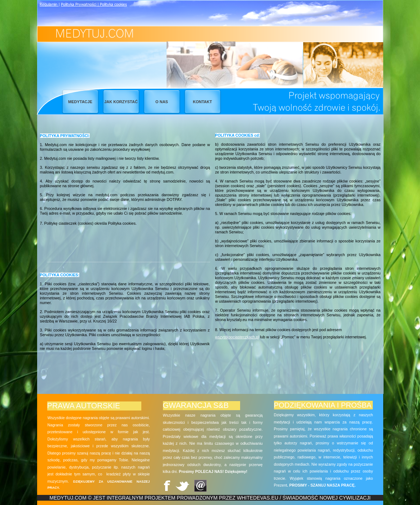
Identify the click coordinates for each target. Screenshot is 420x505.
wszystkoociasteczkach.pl (237, 337)
